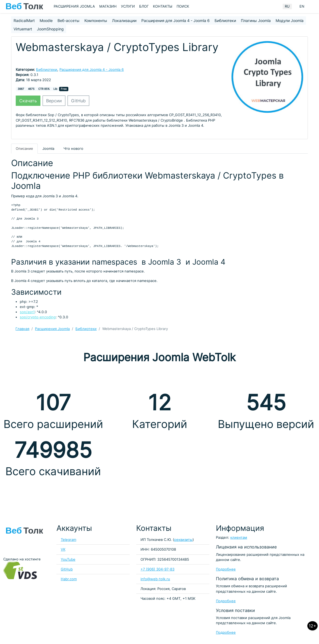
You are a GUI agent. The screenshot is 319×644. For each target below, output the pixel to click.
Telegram (68, 540)
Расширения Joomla (74, 6)
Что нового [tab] (73, 149)
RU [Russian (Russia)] (287, 6)
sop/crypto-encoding (38, 317)
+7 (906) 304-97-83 (157, 569)
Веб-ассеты (68, 20)
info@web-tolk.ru (155, 579)
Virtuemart (23, 29)
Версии (54, 101)
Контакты (163, 6)
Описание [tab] (24, 149)
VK (63, 549)
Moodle (46, 20)
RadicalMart (24, 20)
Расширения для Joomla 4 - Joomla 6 (176, 20)
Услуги (128, 6)
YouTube (68, 559)
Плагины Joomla (256, 20)
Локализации (124, 20)
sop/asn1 (27, 312)
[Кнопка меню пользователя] (312, 7)
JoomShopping (50, 29)
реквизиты (183, 540)
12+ (312, 626)
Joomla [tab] (48, 149)
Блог (144, 6)
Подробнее (226, 569)
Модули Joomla (290, 20)
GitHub (78, 101)
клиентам (239, 537)
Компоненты (96, 20)
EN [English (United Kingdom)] (302, 6)
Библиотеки (225, 20)
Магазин (108, 6)
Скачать (28, 101)
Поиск (183, 6)
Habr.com (69, 579)
